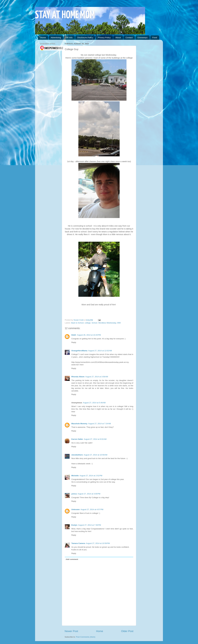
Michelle (75, 476)
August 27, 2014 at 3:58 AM (97, 377)
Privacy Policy (104, 38)
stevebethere (77, 455)
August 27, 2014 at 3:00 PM (89, 494)
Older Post (127, 631)
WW (119, 323)
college (88, 323)
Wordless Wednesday (107, 323)
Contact (129, 38)
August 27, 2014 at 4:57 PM (92, 509)
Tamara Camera (78, 543)
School (94, 323)
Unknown (76, 509)
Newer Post (71, 631)
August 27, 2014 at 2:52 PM (91, 476)
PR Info (69, 38)
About (118, 38)
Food (155, 38)
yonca (74, 494)
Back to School (77, 323)
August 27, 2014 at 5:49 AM (94, 403)
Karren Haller (77, 439)
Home (43, 38)
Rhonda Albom (78, 377)
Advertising (56, 38)
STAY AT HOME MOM (65, 15)
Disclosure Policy (85, 38)
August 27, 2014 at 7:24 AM (99, 424)
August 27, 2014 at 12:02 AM (100, 351)
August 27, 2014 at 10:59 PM (98, 543)
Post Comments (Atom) (86, 637)
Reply (74, 342)
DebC (74, 335)
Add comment (72, 559)
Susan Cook (79, 320)
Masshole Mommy (79, 424)
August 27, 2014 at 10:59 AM (95, 455)
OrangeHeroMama (79, 351)
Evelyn (74, 525)
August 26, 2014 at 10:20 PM (89, 335)
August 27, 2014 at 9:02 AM (95, 439)
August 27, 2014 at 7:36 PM (90, 525)
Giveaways (143, 38)
